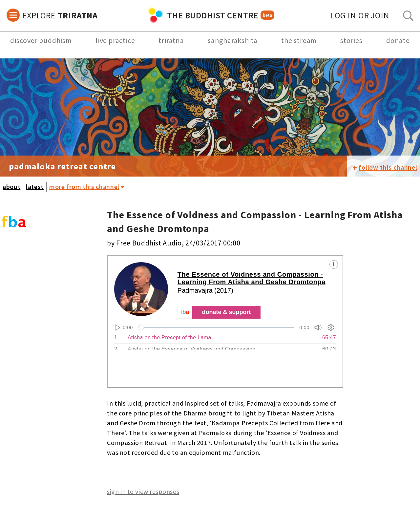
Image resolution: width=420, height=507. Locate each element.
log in (360, 15)
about (11, 187)
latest (35, 187)
